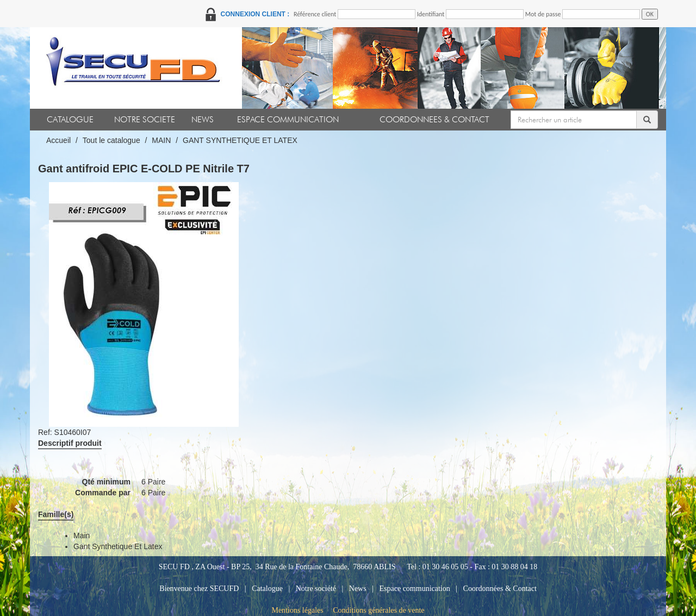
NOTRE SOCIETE (145, 119)
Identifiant (431, 14)
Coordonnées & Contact (500, 589)
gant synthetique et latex (118, 546)
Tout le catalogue (111, 140)
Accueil (58, 140)
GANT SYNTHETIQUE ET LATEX (240, 140)
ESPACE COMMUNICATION (288, 119)
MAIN (161, 140)
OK (650, 14)
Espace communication (415, 589)
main (82, 536)
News (358, 589)
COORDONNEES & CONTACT (434, 119)
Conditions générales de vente (378, 610)
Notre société (316, 589)
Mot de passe (543, 14)
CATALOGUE (70, 119)
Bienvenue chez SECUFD (199, 589)
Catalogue (267, 589)
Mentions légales (297, 610)
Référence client (315, 14)
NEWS (203, 119)
